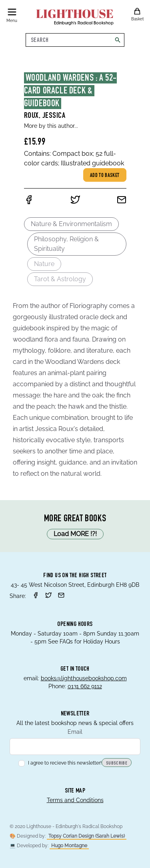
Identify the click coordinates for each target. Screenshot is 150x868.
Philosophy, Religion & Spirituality (66, 244)
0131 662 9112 (85, 686)
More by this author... (51, 126)
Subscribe (117, 763)
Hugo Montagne (69, 846)
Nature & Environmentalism (71, 224)
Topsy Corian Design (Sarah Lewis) (87, 836)
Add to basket (105, 176)
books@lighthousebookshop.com (84, 678)
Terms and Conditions (75, 800)
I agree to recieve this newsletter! (60, 763)
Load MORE (75, 534)
